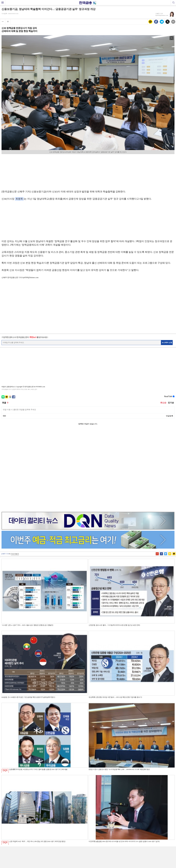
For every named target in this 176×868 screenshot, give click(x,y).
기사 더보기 (15, 474)
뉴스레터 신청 (167, 342)
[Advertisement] (88, 171)
